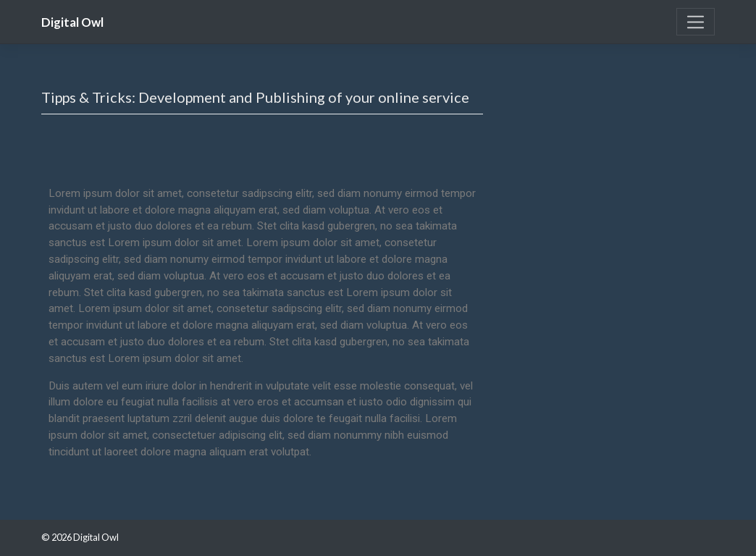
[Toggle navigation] (696, 22)
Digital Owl (72, 22)
